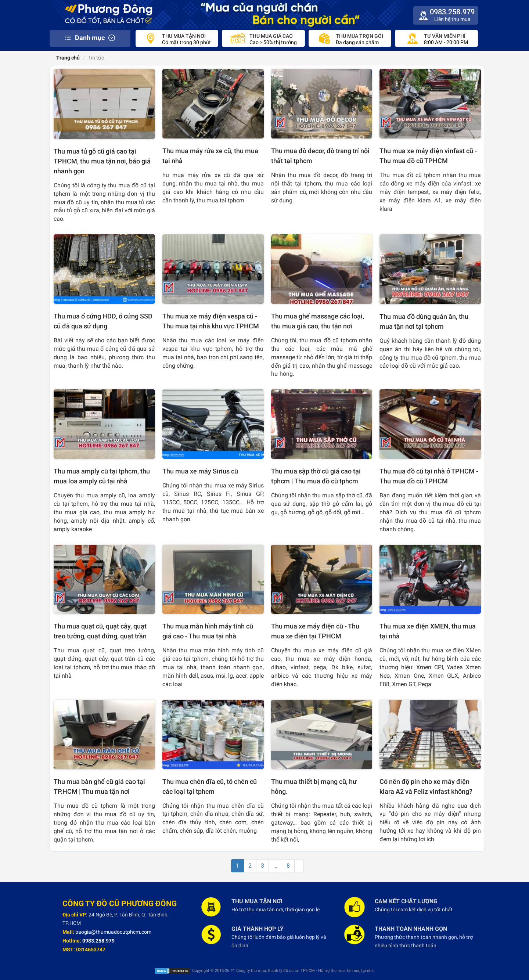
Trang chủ (67, 58)
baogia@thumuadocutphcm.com (113, 932)
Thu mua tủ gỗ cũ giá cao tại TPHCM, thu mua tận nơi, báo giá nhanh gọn (102, 161)
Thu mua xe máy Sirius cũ (200, 471)
